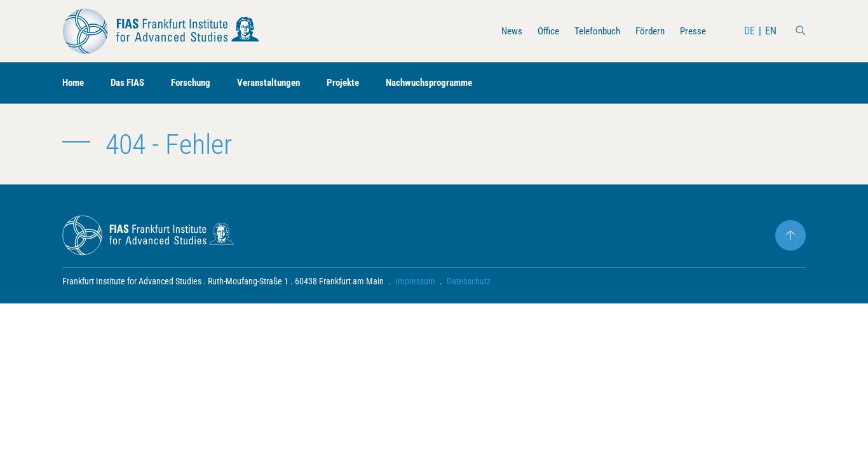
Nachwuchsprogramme (450, 83)
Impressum (415, 281)
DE (749, 31)
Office (539, 31)
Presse (692, 31)
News (500, 31)
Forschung (199, 83)
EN (771, 31)
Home (74, 83)
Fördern (647, 31)
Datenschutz (469, 281)
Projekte (359, 83)
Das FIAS (132, 83)
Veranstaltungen (281, 83)
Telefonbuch (591, 31)
